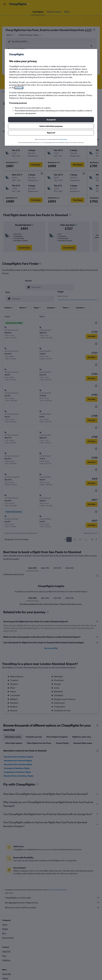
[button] (51, 120)
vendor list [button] (19, 88)
